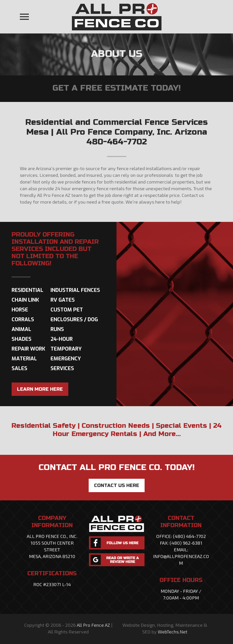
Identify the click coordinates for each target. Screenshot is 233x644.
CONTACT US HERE (117, 485)
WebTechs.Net (173, 632)
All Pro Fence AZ (93, 625)
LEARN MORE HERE (40, 389)
